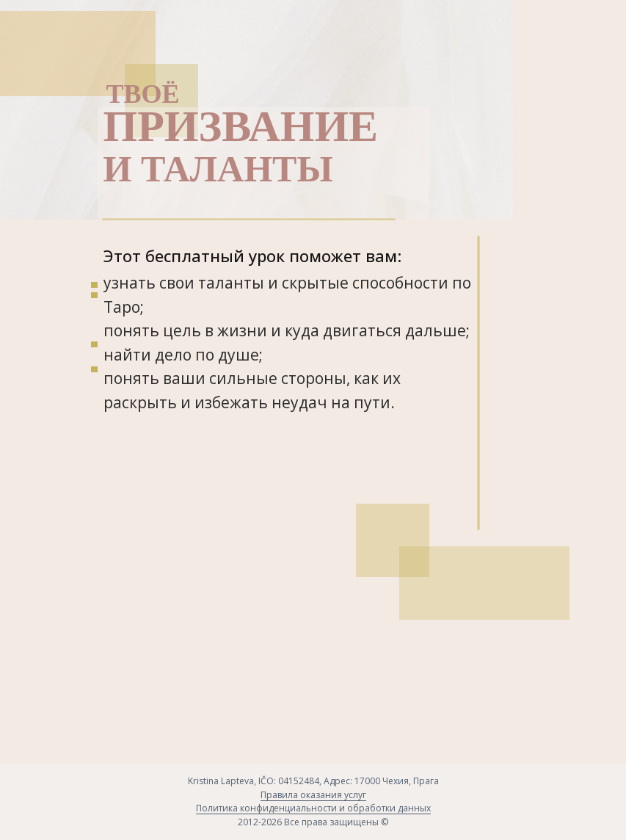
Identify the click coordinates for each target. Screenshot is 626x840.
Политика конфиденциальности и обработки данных (313, 808)
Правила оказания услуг (313, 795)
